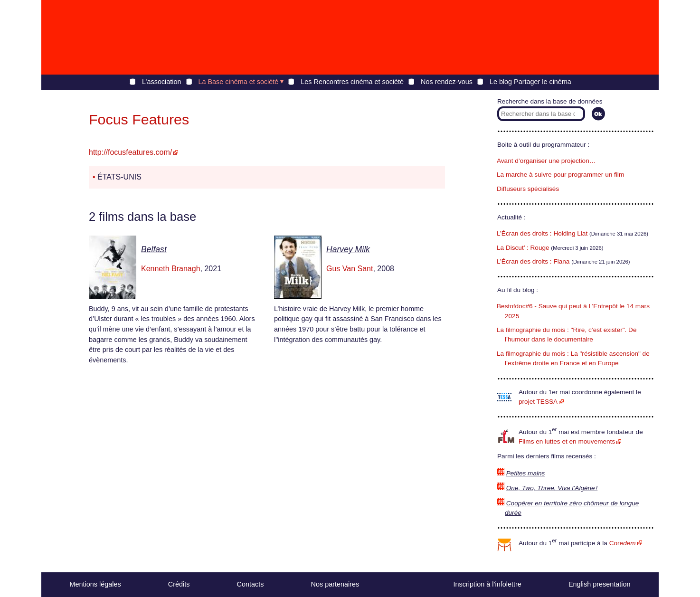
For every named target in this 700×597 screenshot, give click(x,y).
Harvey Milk (348, 249)
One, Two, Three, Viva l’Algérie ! (552, 488)
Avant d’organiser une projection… (546, 161)
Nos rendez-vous (447, 82)
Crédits (179, 584)
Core (623, 543)
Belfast (154, 249)
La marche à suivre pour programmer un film (560, 175)
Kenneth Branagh (171, 269)
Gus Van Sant (350, 269)
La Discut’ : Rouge (523, 248)
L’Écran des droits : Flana (533, 261)
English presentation (599, 584)
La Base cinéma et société (239, 82)
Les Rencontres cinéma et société (352, 82)
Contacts (251, 584)
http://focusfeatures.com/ (130, 152)
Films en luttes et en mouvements (567, 441)
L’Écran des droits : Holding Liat (542, 233)
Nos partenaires (335, 584)
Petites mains (526, 473)
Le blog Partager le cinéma (530, 82)
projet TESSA (538, 402)
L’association (161, 82)
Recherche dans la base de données (550, 101)
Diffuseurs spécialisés (528, 189)
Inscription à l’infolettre (487, 584)
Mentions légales (95, 584)
